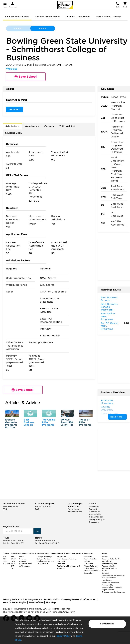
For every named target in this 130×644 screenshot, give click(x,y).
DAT (12, 566)
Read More (117, 417)
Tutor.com (62, 561)
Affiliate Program (109, 564)
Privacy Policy (63, 636)
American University (107, 402)
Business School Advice (48, 17)
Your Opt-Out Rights (15, 602)
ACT (5, 559)
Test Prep (61, 564)
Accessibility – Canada (112, 587)
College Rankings (44, 556)
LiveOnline (88, 564)
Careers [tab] (49, 126)
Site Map (51, 602)
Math (21, 556)
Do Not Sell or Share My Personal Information (70, 599)
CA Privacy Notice (31, 599)
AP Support (24, 566)
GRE (13, 556)
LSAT (13, 561)
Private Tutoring (91, 566)
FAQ (5, 509)
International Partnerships (113, 575)
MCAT (13, 564)
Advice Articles (90, 559)
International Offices (92, 571)
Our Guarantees (109, 578)
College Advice (43, 559)
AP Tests (6, 564)
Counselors (88, 573)
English (23, 561)
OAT (13, 568)
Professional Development (68, 566)
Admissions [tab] (12, 126)
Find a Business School (17, 17)
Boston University (107, 408)
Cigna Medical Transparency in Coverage (97, 519)
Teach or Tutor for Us (111, 559)
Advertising (73, 509)
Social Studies (25, 564)
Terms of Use (36, 602)
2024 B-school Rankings (109, 17)
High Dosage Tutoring (67, 559)
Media (105, 571)
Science (23, 559)
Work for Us (107, 561)
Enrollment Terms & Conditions (94, 509)
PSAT (5, 561)
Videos (87, 561)
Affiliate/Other (75, 512)
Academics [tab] (32, 126)
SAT (4, 556)
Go (37, 531)
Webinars (88, 556)
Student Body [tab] (14, 133)
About (105, 556)
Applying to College (45, 561)
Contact (106, 573)
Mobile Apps (89, 568)
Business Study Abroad (78, 17)
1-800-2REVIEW (10, 506)
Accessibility (95, 514)
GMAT (13, 559)
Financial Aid (42, 564)
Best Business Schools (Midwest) (109, 307)
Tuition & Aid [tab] (67, 126)
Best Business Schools (29, 422)
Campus (18, 28)
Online (43, 28)
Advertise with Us (110, 568)
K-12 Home (62, 556)
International (74, 506)
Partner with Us (109, 566)
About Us (61, 568)
